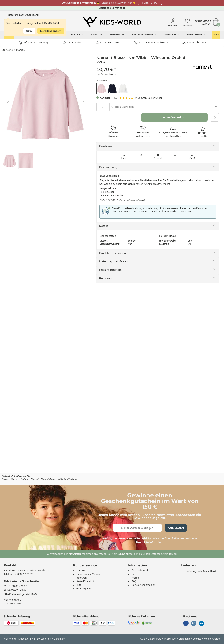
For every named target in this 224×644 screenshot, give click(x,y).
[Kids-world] (112, 22)
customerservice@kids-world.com (31, 571)
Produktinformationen (114, 253)
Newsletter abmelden (143, 585)
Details (104, 226)
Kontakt (10, 565)
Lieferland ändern (51, 31)
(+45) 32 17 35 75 (23, 574)
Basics (5, 479)
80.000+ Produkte (108, 43)
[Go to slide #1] (10, 161)
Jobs (134, 574)
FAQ (134, 581)
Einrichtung (196, 35)
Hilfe (79, 585)
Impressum (170, 639)
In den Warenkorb (174, 117)
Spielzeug (172, 35)
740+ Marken (72, 43)
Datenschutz (155, 639)
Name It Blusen (48, 479)
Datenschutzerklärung (164, 554)
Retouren (105, 278)
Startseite (7, 50)
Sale (216, 35)
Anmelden (176, 528)
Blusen (14, 479)
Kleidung (24, 479)
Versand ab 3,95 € (194, 43)
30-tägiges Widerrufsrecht (151, 43)
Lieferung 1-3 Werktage (33, 43)
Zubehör (117, 35)
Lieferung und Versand (114, 261)
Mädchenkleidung (67, 479)
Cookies (197, 639)
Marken (20, 50)
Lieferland (184, 639)
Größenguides (84, 589)
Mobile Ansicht (212, 639)
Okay (29, 31)
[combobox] (164, 107)
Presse (135, 578)
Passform (105, 146)
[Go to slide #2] (26, 161)
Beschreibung (108, 167)
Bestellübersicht (85, 581)
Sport (97, 35)
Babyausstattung (144, 35)
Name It (35, 479)
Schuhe (77, 35)
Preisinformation (110, 270)
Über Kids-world (140, 571)
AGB (143, 639)
